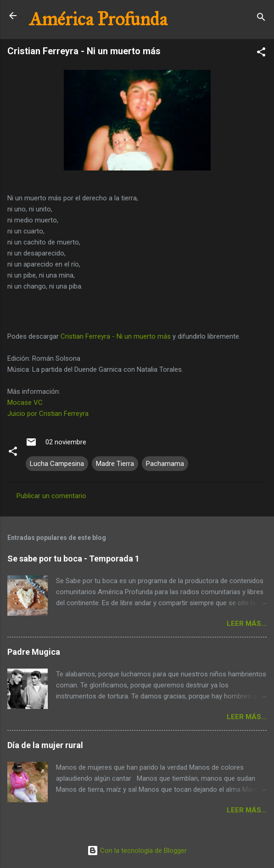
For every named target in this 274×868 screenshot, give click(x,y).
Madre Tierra (115, 464)
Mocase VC (25, 403)
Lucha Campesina (57, 464)
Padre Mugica (34, 652)
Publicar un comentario (51, 496)
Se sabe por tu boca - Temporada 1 (73, 559)
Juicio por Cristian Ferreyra (48, 414)
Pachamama (165, 464)
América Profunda (98, 19)
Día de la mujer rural (45, 745)
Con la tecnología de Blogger (137, 851)
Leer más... (247, 624)
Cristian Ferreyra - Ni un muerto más (116, 336)
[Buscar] (261, 19)
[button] (261, 54)
